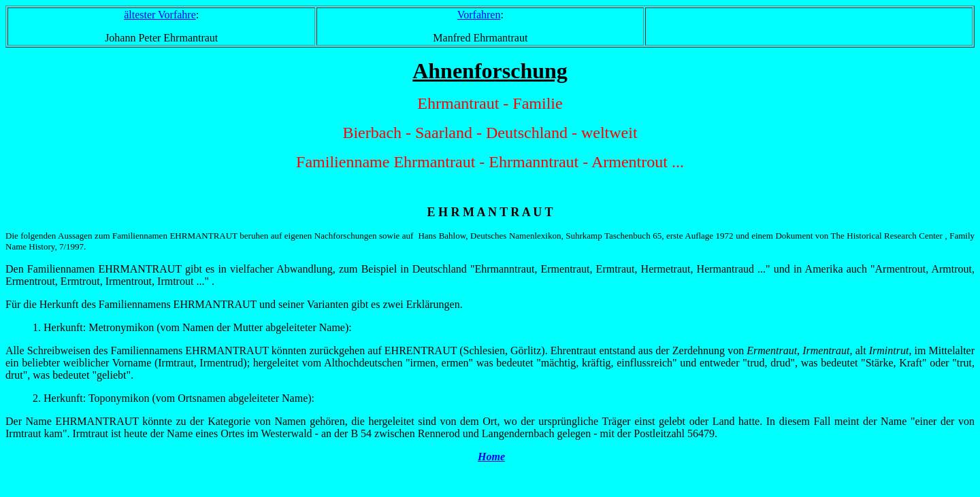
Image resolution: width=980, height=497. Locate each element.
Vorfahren (479, 15)
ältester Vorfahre (160, 15)
